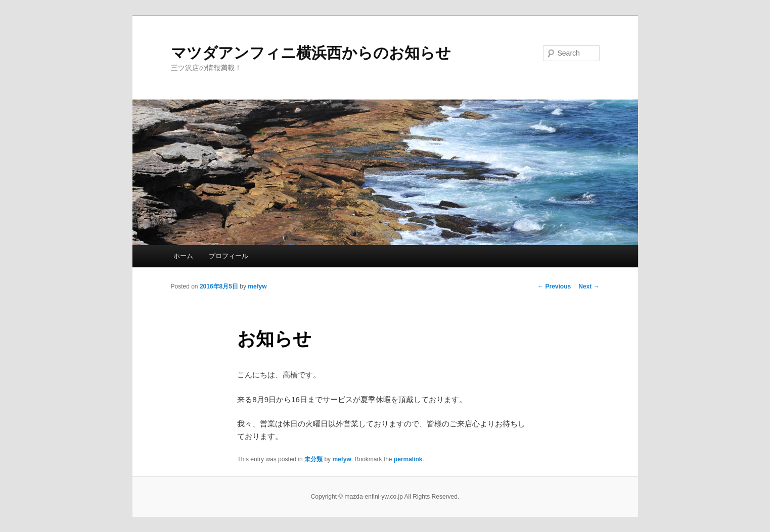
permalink (408, 459)
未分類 (313, 459)
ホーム (183, 256)
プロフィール (229, 256)
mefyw (257, 286)
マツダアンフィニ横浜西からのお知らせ (311, 53)
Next (589, 286)
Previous (554, 286)
